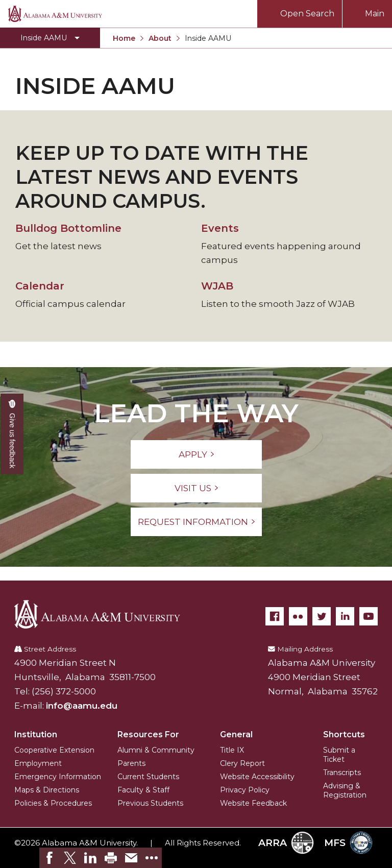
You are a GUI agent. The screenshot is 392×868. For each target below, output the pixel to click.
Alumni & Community (156, 750)
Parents (131, 763)
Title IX (232, 750)
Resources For (148, 734)
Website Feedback (253, 803)
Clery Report (242, 763)
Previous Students (150, 803)
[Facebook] (275, 616)
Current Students (148, 777)
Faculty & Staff (143, 790)
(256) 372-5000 (64, 691)
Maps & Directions (47, 790)
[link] (50, 858)
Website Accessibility (257, 777)
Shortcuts (344, 734)
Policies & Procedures (53, 803)
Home (124, 38)
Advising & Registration (345, 790)
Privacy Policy (245, 790)
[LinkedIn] (345, 616)
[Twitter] (322, 616)
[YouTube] (369, 616)
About (160, 38)
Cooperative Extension (54, 750)
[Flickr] (298, 616)
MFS (348, 843)
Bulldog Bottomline (68, 228)
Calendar (40, 286)
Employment (38, 763)
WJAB (217, 286)
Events (220, 228)
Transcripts (342, 773)
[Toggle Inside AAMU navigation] (50, 38)
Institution (36, 734)
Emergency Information (58, 777)
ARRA (286, 843)
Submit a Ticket (339, 755)
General (236, 734)
